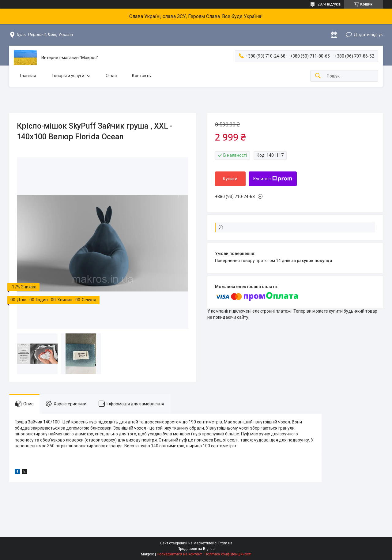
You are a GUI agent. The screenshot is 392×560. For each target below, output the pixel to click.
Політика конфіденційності (228, 554)
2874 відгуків (329, 4)
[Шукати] (318, 76)
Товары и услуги (68, 76)
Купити (230, 179)
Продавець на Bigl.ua (196, 549)
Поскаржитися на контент (179, 554)
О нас (111, 76)
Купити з (273, 179)
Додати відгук (368, 35)
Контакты (142, 76)
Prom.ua (225, 543)
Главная (28, 76)
